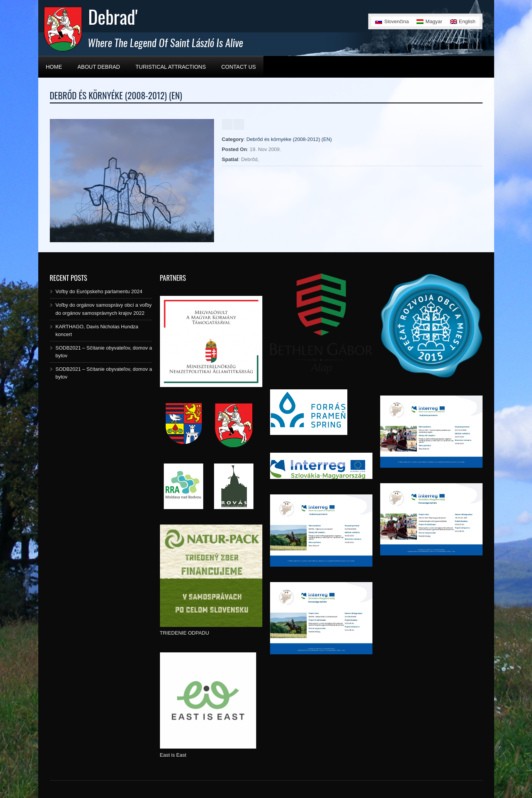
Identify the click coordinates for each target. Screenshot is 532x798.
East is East (173, 755)
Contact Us (239, 67)
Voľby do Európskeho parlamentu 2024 (99, 291)
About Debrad (99, 67)
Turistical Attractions (171, 67)
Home (54, 67)
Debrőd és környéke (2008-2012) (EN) (289, 139)
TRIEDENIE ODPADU (185, 633)
